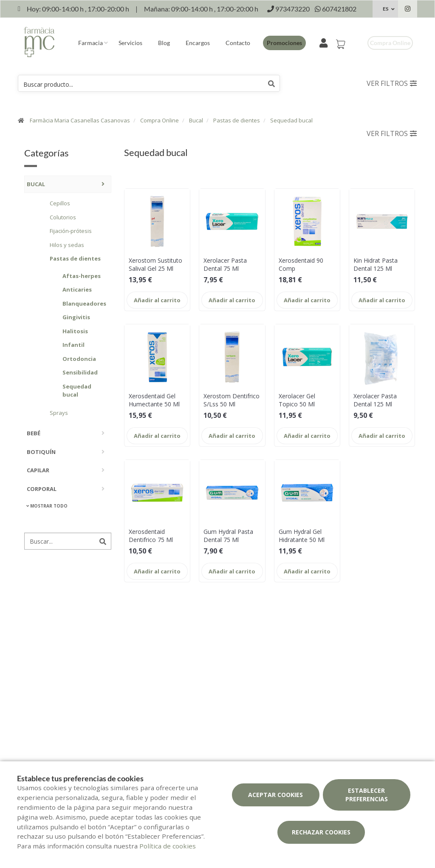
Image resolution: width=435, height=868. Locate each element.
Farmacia (90, 43)
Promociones (284, 43)
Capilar (38, 470)
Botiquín (41, 452)
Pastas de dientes (237, 120)
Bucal (196, 120)
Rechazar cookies (321, 832)
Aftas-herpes (82, 276)
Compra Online (160, 120)
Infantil (73, 345)
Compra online (390, 43)
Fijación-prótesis (71, 231)
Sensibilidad (80, 372)
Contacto (238, 43)
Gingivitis (76, 317)
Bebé (34, 433)
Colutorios (63, 217)
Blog (164, 43)
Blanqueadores (83, 304)
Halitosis (75, 331)
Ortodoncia (79, 359)
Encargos (198, 43)
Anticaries (77, 289)
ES (386, 9)
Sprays (59, 413)
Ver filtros (392, 83)
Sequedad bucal (291, 120)
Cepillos (60, 203)
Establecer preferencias (367, 795)
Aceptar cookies (275, 795)
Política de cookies (168, 846)
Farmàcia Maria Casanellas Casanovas (80, 120)
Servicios (130, 43)
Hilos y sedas (67, 245)
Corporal (42, 489)
